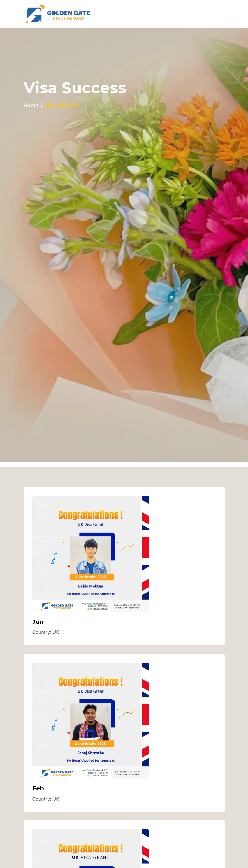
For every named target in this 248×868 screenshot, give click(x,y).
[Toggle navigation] (218, 14)
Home (31, 105)
